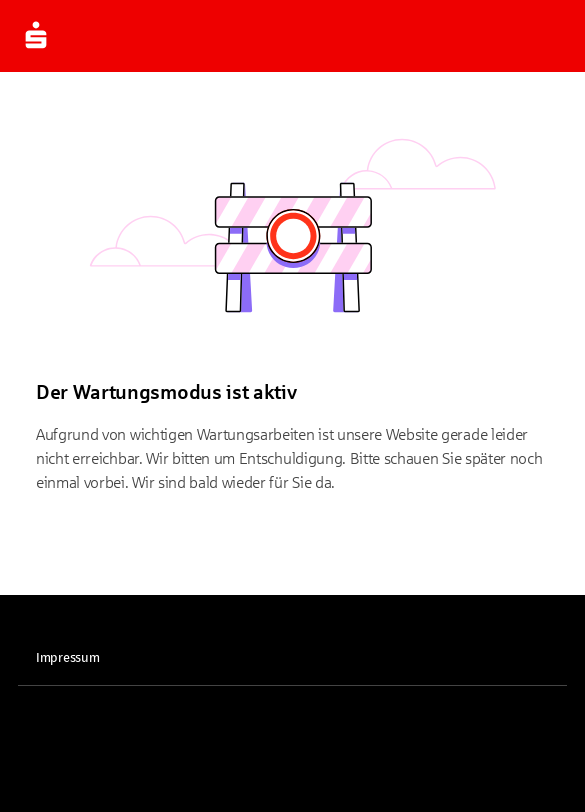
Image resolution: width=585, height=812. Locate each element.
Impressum (68, 658)
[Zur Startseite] (36, 36)
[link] (292, 658)
